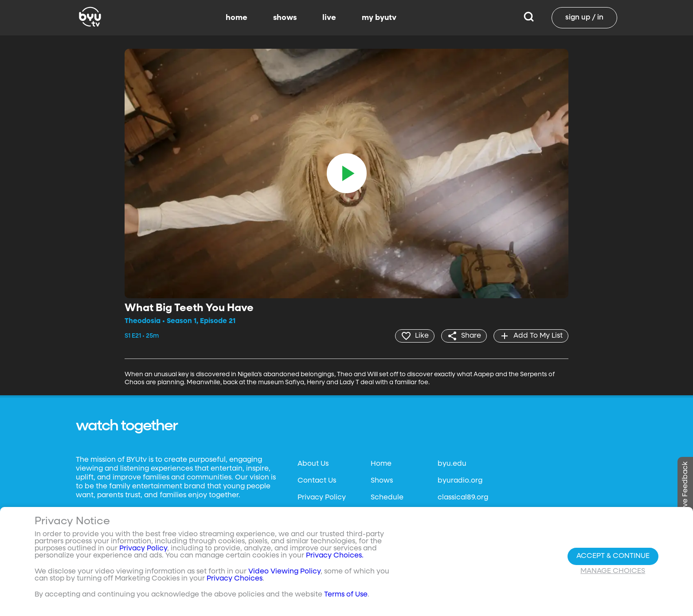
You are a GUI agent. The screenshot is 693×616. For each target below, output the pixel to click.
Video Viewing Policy (284, 572)
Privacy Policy (322, 498)
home (237, 18)
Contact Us (317, 481)
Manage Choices (613, 571)
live (329, 18)
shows (285, 18)
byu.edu (452, 464)
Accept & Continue (613, 556)
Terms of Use (346, 595)
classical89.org (463, 498)
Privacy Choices (235, 579)
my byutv (379, 18)
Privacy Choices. (335, 556)
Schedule (387, 498)
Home (381, 464)
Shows (382, 481)
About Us (313, 464)
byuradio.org (460, 481)
